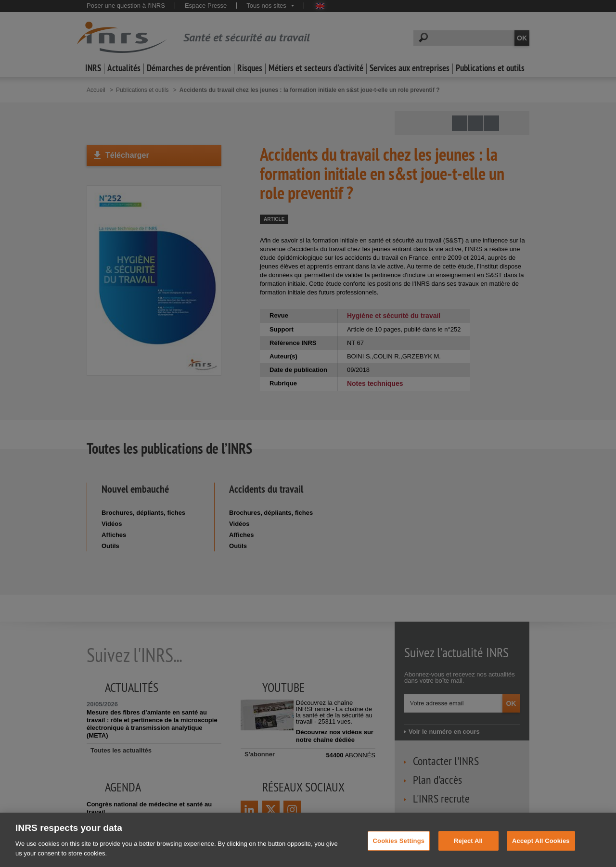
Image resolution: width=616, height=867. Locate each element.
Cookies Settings (399, 850)
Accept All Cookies (541, 850)
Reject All (468, 850)
